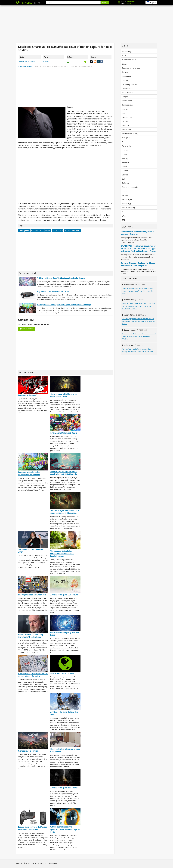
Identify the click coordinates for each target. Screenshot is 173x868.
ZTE (124, 220)
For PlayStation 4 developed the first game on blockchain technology (64, 305)
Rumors (125, 171)
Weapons (126, 216)
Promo (125, 154)
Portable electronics (73, 230)
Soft (124, 179)
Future (48, 230)
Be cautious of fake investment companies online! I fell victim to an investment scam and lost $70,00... (139, 336)
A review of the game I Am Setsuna (64, 595)
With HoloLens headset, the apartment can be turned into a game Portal (65, 829)
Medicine (126, 125)
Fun (42, 230)
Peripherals (126, 146)
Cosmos (125, 80)
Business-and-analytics (131, 68)
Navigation (126, 138)
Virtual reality (58, 230)
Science (125, 175)
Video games (24, 230)
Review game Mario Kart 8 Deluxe (64, 433)
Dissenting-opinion (129, 84)
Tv (123, 212)
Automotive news (129, 60)
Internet (125, 109)
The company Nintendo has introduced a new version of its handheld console (62, 554)
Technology (127, 204)
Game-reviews (128, 105)
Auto (124, 56)
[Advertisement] (86, 24)
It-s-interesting (128, 117)
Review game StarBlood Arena (62, 673)
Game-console (128, 101)
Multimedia (126, 130)
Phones (125, 150)
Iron (124, 113)
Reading (125, 158)
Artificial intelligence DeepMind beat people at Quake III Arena (61, 278)
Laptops (125, 121)
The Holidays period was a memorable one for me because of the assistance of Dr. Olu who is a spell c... (138, 321)
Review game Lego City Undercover (32, 595)
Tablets (125, 195)
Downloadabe (128, 89)
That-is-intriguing (129, 208)
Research (126, 162)
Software (126, 183)
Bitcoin (125, 64)
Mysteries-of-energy (130, 134)
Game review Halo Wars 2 (28, 751)
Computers (126, 76)
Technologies (127, 199)
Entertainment (128, 93)
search (105, 2)
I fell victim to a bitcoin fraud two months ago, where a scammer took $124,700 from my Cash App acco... (138, 291)
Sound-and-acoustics (130, 187)
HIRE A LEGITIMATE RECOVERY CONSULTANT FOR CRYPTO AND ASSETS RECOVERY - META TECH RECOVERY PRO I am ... (138, 306)
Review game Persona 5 (28, 395)
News (124, 142)
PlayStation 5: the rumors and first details (53, 291)
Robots (125, 166)
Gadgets (35, 230)
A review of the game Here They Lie (64, 788)
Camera (125, 72)
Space (124, 191)
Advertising (126, 51)
